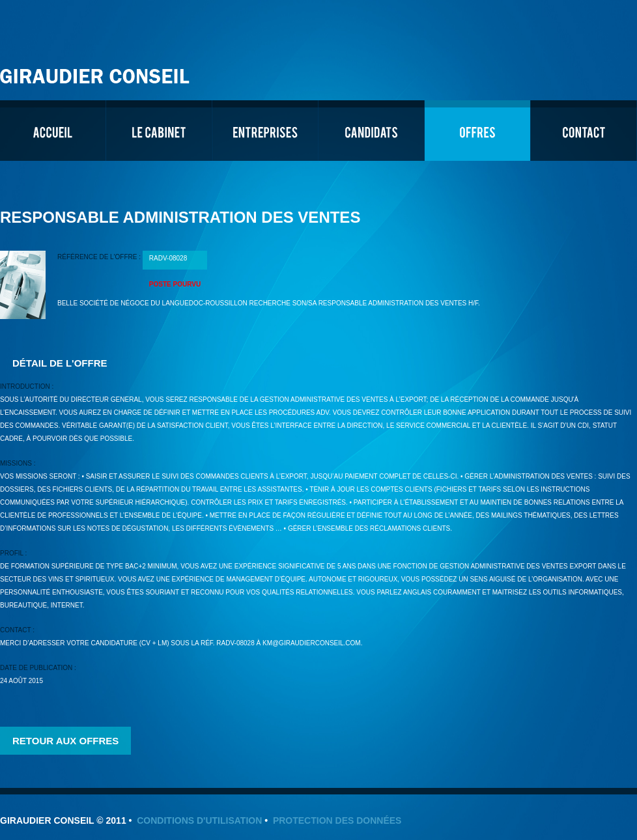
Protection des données (337, 820)
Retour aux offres (65, 741)
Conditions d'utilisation (199, 820)
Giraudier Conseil (96, 71)
